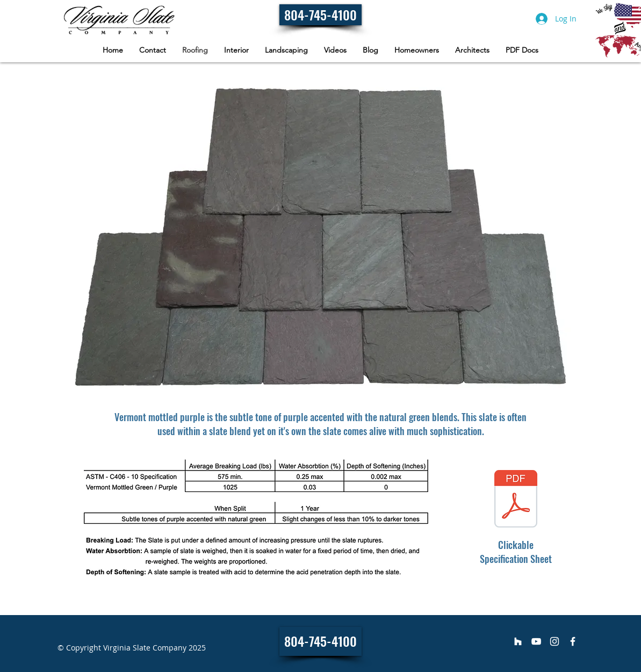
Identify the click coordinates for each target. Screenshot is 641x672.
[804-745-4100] (320, 15)
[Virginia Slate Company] (518, 641)
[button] (417, 50)
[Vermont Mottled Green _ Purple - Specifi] (516, 500)
